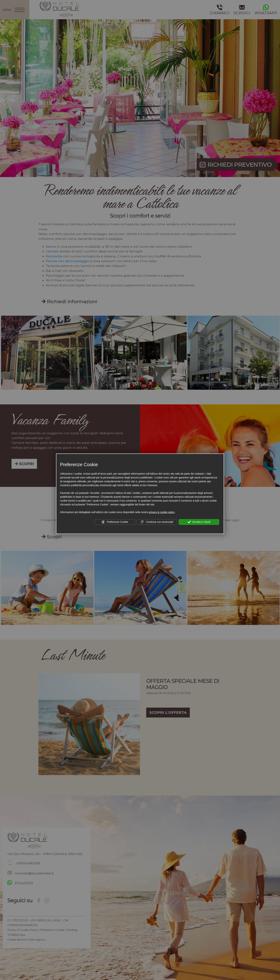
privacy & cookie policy (162, 512)
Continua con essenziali (157, 522)
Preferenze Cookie (115, 522)
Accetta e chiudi (199, 522)
